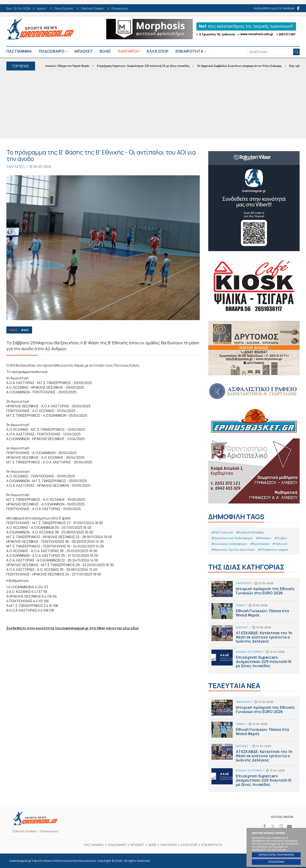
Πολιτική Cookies (92, 8)
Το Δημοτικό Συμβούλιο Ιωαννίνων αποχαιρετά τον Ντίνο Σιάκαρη (242, 66)
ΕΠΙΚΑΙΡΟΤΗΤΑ (189, 51)
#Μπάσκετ (263, 538)
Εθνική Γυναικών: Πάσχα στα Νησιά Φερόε (64, 66)
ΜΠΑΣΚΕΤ (84, 51)
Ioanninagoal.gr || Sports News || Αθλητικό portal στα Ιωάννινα (40, 29)
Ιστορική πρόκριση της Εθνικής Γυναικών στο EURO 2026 (254, 591)
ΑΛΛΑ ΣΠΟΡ (157, 51)
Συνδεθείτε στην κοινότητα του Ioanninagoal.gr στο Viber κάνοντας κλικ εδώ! (73, 628)
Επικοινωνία (120, 8)
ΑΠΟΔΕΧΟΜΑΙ (276, 862)
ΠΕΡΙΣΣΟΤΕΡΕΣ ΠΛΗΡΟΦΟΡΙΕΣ (276, 855)
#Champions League (273, 549)
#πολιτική (280, 544)
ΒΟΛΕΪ (105, 51)
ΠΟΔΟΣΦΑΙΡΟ (52, 51)
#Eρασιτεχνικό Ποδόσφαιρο (232, 538)
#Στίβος (280, 538)
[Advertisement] (153, 104)
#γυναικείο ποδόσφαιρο (229, 544)
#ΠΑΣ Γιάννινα (222, 532)
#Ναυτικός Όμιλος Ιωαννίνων (233, 549)
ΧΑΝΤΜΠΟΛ (129, 51)
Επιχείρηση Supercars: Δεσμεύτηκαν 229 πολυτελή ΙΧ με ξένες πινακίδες (146, 66)
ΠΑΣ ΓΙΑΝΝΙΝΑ (19, 51)
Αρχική (41, 8)
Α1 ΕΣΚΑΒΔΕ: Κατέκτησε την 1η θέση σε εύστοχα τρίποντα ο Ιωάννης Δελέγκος (254, 636)
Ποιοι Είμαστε (64, 8)
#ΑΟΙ (24, 330)
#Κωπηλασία (259, 544)
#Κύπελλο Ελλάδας (250, 532)
